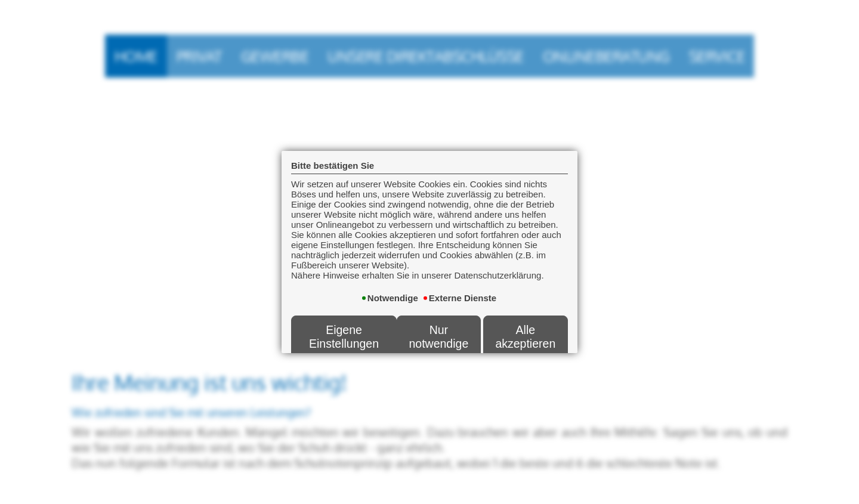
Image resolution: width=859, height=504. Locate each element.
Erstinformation (386, 358)
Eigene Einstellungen (344, 316)
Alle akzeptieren (525, 316)
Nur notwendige (438, 316)
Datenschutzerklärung (470, 358)
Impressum (546, 358)
